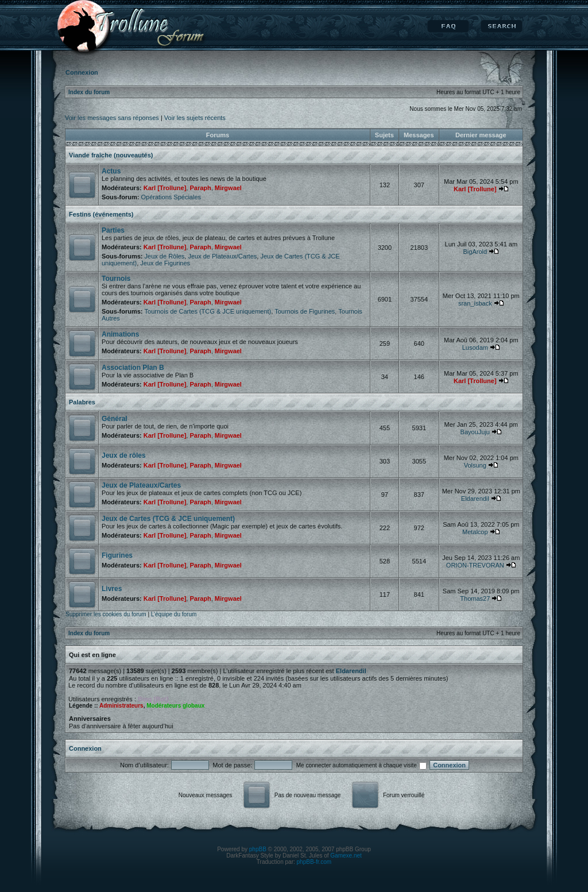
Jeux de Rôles (165, 256)
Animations (120, 334)
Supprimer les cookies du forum (106, 614)
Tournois (116, 279)
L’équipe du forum (174, 614)
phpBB (258, 849)
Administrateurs (121, 706)
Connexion (85, 748)
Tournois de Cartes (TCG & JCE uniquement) (208, 311)
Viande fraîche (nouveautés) (111, 155)
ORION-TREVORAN (475, 565)
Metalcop (475, 532)
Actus (111, 171)
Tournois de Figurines (305, 311)
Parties (113, 230)
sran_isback (475, 303)
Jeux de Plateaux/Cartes (222, 256)
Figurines (117, 555)
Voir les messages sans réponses (112, 118)
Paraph (200, 188)
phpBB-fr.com (314, 862)
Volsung (475, 465)
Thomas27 (475, 598)
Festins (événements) (101, 214)
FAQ (448, 26)
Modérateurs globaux (175, 706)
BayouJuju (475, 432)
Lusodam (475, 347)
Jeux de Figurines (165, 263)
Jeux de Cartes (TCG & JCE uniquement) (168, 519)
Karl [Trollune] (165, 188)
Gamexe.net (346, 856)
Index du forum (89, 92)
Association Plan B (133, 368)
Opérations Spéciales (171, 197)
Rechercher (502, 26)
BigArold (475, 252)
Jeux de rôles (124, 455)
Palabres (82, 402)
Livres (112, 589)
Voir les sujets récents (195, 118)
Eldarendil (475, 499)
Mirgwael (228, 188)
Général (115, 419)
